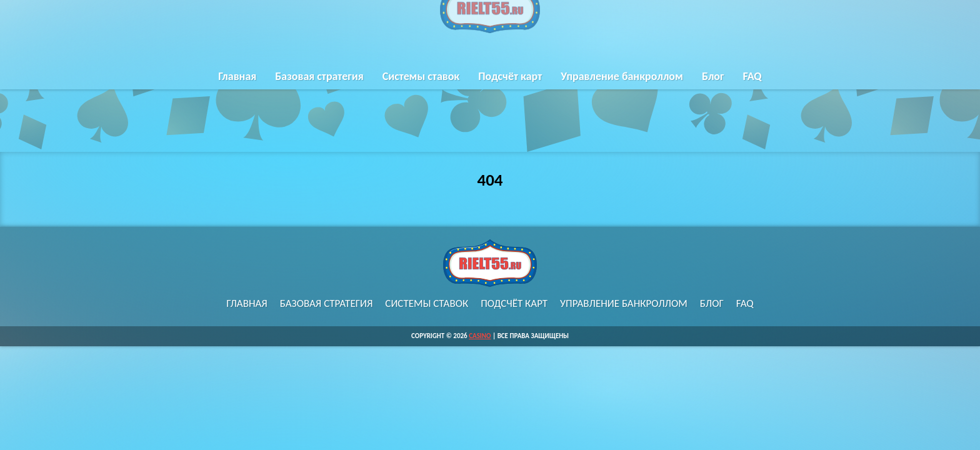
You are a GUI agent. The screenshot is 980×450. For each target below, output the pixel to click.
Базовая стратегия (319, 86)
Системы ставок (421, 86)
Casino (480, 336)
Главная (237, 86)
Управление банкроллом (622, 86)
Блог (713, 86)
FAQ (752, 86)
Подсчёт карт (510, 86)
